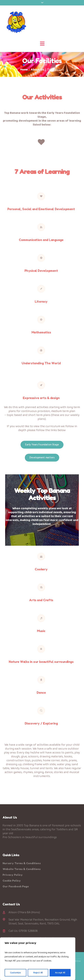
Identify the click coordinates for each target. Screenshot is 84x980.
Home (24, 69)
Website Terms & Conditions (22, 869)
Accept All (60, 973)
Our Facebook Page (16, 886)
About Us (37, 69)
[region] (38, 959)
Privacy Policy (13, 875)
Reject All (38, 973)
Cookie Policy (12, 881)
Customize (15, 973)
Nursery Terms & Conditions (22, 863)
